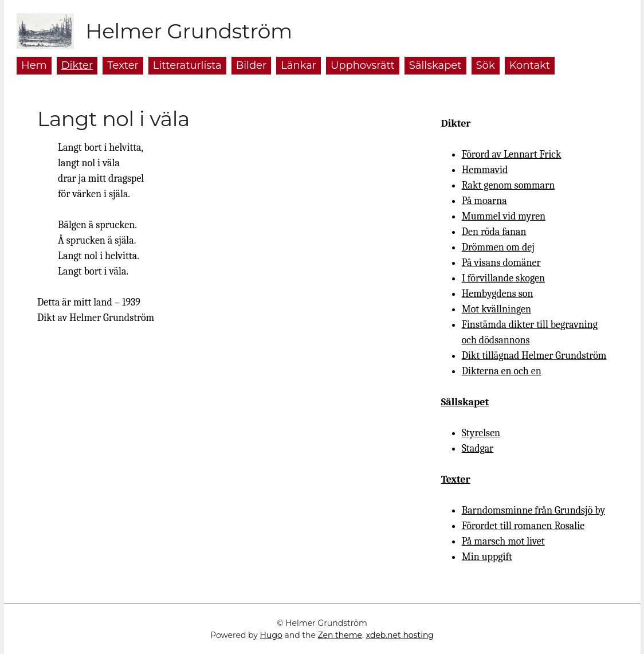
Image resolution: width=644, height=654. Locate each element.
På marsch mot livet (503, 541)
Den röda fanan (494, 232)
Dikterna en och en (502, 371)
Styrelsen (481, 433)
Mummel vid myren (504, 216)
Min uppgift (487, 557)
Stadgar (478, 449)
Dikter (456, 124)
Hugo (271, 635)
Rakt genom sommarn (508, 185)
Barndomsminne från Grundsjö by (533, 510)
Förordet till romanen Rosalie (523, 526)
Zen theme (340, 635)
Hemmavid (485, 170)
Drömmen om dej (498, 247)
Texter (456, 479)
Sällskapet (465, 402)
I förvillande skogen (503, 278)
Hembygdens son (498, 294)
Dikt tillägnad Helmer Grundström (534, 356)
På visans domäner (501, 263)
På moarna (484, 201)
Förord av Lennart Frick (512, 154)
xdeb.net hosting (400, 635)
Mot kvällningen (496, 309)
